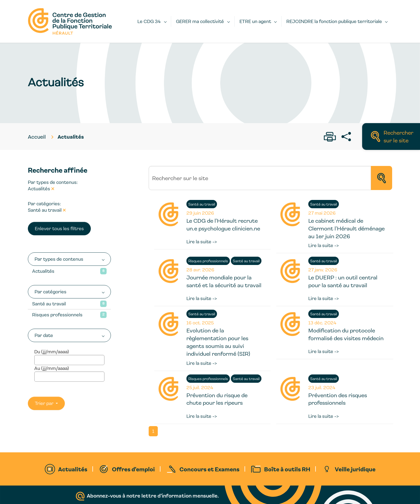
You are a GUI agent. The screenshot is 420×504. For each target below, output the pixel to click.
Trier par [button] (45, 403)
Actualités (43, 271)
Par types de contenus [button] (59, 259)
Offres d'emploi (133, 469)
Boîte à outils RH (287, 469)
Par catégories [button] (50, 292)
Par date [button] (44, 335)
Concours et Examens (209, 469)
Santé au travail (49, 304)
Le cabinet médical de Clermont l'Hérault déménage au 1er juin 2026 (346, 228)
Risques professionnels (57, 315)
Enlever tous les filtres (59, 228)
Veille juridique (355, 469)
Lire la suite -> (202, 242)
